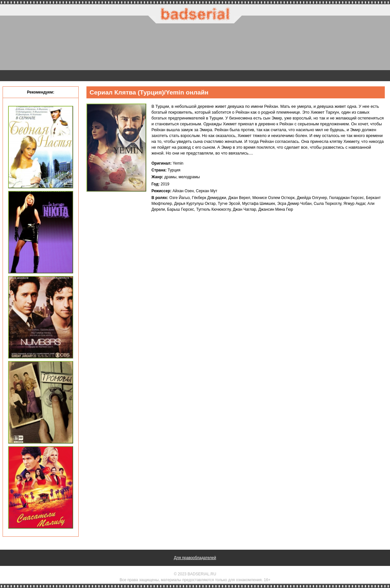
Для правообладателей (195, 558)
